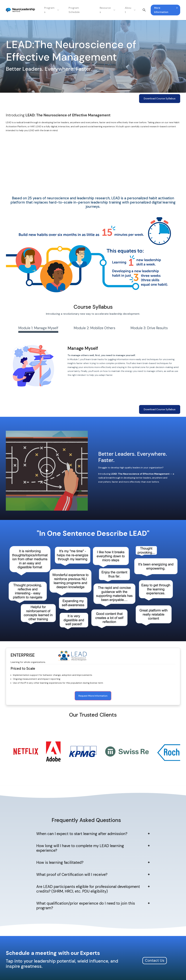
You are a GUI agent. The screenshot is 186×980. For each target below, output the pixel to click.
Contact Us (155, 937)
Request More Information (93, 696)
